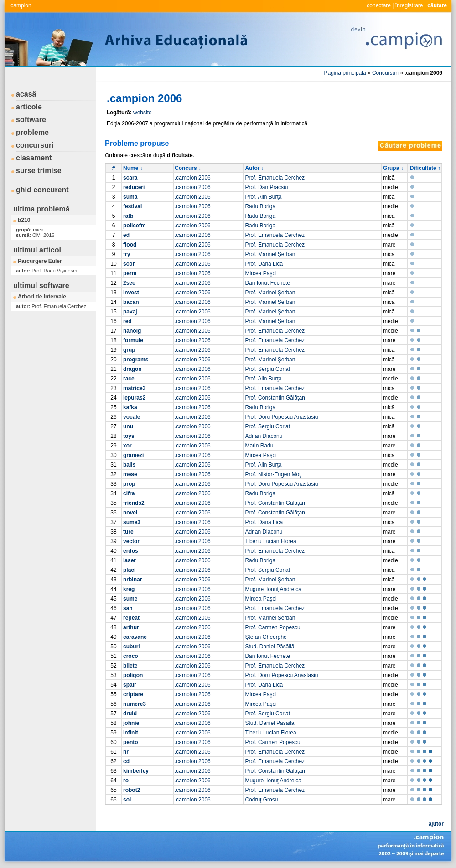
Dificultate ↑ (425, 168)
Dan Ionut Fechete (267, 283)
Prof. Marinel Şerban (270, 254)
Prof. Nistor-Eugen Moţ (273, 474)
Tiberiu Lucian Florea (270, 541)
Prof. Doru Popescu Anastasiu (281, 417)
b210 (24, 220)
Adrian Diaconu (264, 436)
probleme (32, 132)
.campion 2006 (193, 178)
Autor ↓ (254, 168)
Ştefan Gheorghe (266, 637)
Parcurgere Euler (40, 261)
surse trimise (39, 171)
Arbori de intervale (42, 297)
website (142, 113)
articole (29, 107)
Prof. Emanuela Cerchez (275, 178)
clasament (34, 158)
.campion (20, 5)
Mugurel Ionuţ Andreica (273, 589)
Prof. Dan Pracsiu (266, 187)
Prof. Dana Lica (264, 264)
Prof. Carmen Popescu (272, 627)
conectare (379, 5)
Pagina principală (345, 73)
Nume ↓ (133, 168)
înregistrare (409, 5)
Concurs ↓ (188, 168)
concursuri (35, 145)
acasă (26, 94)
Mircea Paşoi (261, 273)
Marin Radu (259, 446)
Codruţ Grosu (261, 800)
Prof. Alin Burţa (263, 197)
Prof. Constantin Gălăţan (275, 398)
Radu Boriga (260, 206)
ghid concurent (42, 190)
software (31, 120)
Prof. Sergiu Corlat (267, 369)
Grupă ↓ (393, 168)
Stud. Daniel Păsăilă (269, 647)
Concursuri (385, 73)
